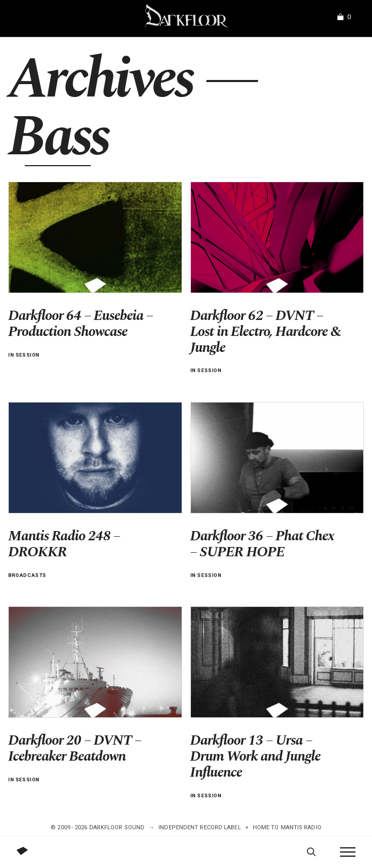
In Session (24, 355)
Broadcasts (27, 575)
